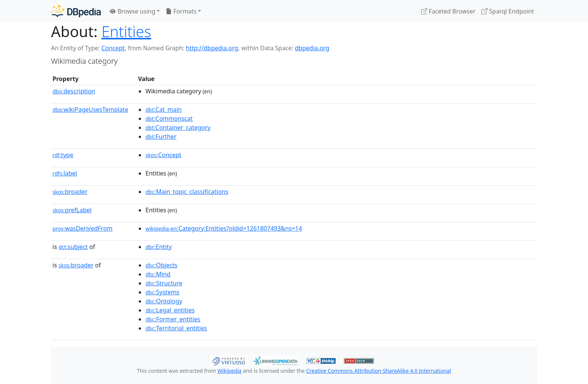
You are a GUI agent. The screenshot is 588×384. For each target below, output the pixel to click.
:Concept (163, 155)
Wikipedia (229, 371)
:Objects (161, 265)
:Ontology (164, 301)
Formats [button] (181, 11)
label (65, 173)
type (63, 155)
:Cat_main (164, 109)
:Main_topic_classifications (187, 192)
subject (73, 247)
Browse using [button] (133, 11)
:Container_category (178, 127)
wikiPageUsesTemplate (90, 109)
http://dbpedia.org (212, 48)
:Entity (159, 247)
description (74, 91)
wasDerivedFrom (82, 228)
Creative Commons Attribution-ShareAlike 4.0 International (378, 371)
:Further (161, 136)
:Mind (158, 274)
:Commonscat (169, 118)
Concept (113, 48)
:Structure (164, 283)
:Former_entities (173, 319)
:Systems (162, 292)
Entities (126, 31)
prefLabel (72, 210)
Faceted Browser (448, 11)
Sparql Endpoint (508, 11)
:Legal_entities (170, 310)
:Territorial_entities (176, 328)
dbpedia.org (312, 48)
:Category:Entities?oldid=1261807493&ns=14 (224, 228)
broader (70, 192)
